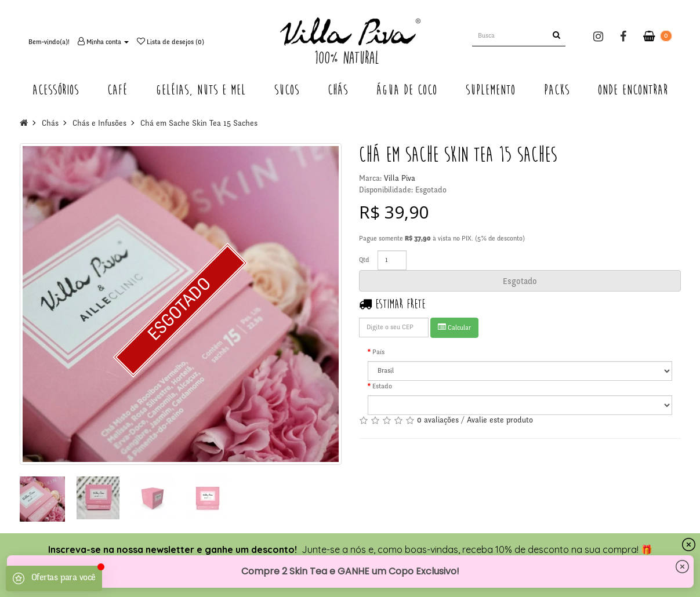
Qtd (364, 260)
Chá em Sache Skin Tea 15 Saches (199, 124)
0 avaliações (438, 421)
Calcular (454, 327)
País (378, 352)
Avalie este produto (500, 421)
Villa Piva (400, 179)
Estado (382, 387)
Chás (50, 124)
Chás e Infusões (99, 124)
